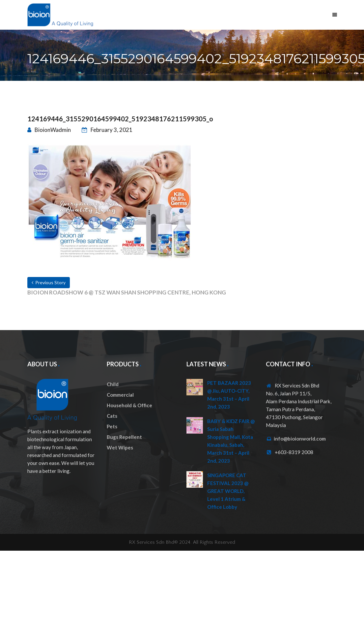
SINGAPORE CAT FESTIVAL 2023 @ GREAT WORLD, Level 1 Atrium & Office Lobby (228, 491)
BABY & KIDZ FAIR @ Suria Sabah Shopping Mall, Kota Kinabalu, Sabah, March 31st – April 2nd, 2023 (231, 441)
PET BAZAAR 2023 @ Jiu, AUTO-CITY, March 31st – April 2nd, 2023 (229, 395)
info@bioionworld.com (300, 439)
